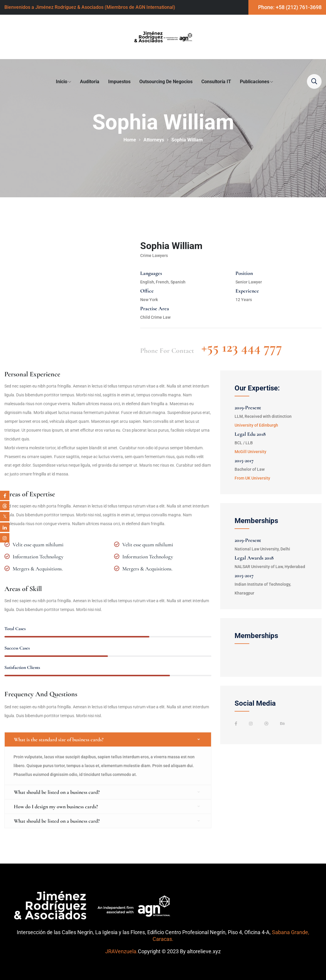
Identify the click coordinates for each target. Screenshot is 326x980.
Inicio (62, 82)
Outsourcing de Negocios (166, 82)
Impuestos (119, 82)
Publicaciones (255, 82)
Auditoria (90, 82)
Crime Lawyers (154, 256)
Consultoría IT (216, 82)
